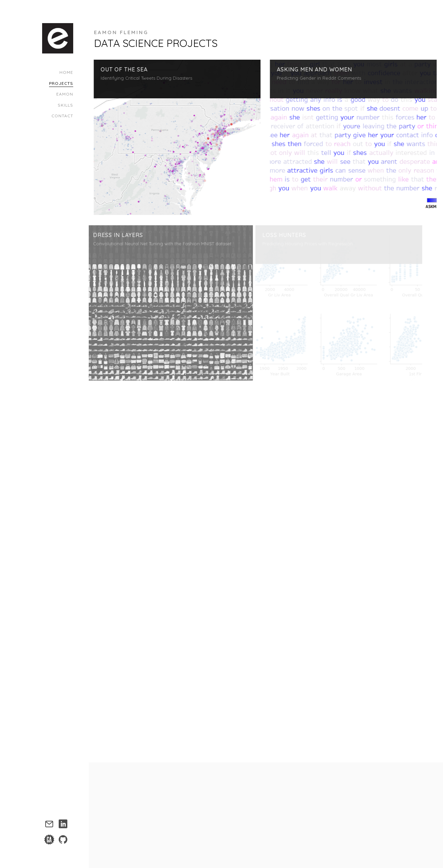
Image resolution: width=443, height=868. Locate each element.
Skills (65, 105)
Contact (62, 116)
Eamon (65, 94)
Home (66, 72)
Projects (61, 83)
